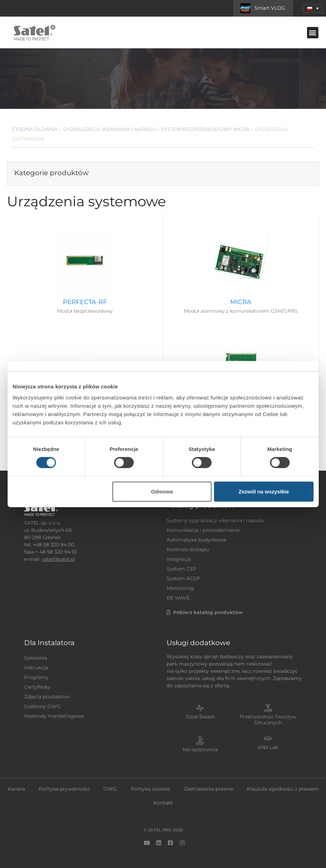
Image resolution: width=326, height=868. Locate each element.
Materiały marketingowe (54, 716)
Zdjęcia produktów (47, 697)
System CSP (181, 569)
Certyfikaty (38, 687)
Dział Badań (200, 717)
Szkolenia (36, 658)
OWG (110, 789)
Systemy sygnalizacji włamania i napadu (215, 520)
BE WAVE (178, 598)
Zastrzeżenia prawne (208, 789)
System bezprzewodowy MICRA (205, 129)
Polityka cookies (150, 789)
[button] (313, 8)
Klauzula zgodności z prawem (283, 789)
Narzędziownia (200, 749)
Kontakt (163, 803)
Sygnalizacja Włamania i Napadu (109, 129)
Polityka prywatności (64, 789)
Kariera (16, 789)
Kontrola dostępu (188, 549)
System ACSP (183, 578)
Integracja (179, 559)
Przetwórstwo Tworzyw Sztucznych (268, 720)
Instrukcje (36, 668)
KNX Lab (268, 747)
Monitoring (180, 588)
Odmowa (162, 491)
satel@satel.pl (58, 559)
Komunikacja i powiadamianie (203, 530)
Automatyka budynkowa (196, 540)
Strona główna (35, 129)
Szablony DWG (43, 706)
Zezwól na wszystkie (264, 491)
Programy (36, 677)
